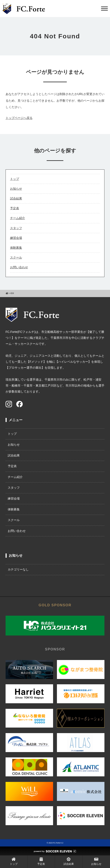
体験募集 (16, 248)
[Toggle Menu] (104, 8)
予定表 (15, 208)
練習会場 (16, 238)
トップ (15, 179)
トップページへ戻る (19, 118)
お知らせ (16, 189)
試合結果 (16, 198)
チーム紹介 (18, 218)
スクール (16, 257)
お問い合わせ (19, 267)
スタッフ (16, 228)
